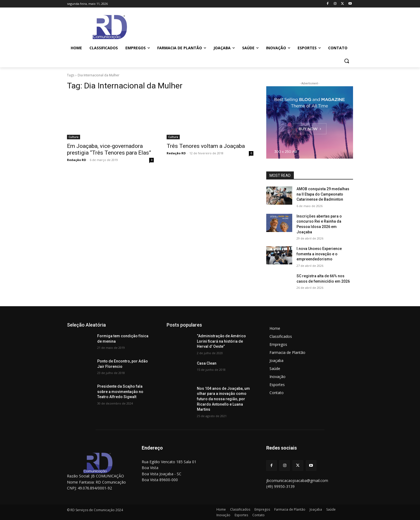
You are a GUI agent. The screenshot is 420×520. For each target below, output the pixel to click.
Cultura (74, 137)
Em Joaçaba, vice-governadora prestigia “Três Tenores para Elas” (109, 149)
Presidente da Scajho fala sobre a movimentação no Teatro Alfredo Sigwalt (120, 392)
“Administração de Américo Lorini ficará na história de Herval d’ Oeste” (221, 341)
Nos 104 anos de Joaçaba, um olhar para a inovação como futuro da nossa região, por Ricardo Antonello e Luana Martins (223, 399)
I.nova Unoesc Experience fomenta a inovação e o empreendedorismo (319, 254)
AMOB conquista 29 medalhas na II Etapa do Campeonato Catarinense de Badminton (323, 194)
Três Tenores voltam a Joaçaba (206, 146)
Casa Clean (207, 363)
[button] (347, 61)
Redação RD (76, 160)
